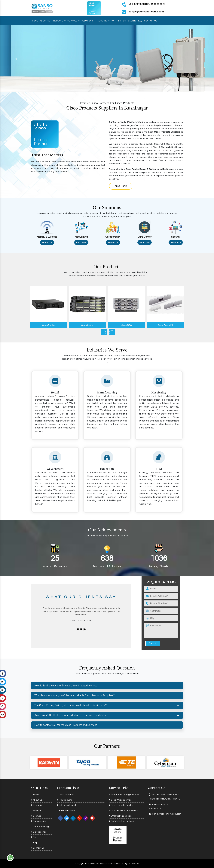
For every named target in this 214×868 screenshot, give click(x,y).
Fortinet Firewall (66, 811)
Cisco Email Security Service (124, 811)
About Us (45, 21)
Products (59, 21)
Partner (116, 21)
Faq (140, 21)
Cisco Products (66, 795)
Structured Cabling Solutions (124, 795)
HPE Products (65, 800)
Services (73, 21)
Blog (34, 837)
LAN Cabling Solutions (121, 816)
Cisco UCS (127, 325)
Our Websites (39, 821)
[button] (16, 59)
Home (35, 21)
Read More (121, 186)
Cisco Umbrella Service (121, 805)
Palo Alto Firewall (66, 805)
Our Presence (39, 832)
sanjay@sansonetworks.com (167, 814)
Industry (103, 21)
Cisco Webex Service (120, 800)
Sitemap (36, 816)
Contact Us (151, 21)
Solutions (88, 21)
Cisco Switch (88, 325)
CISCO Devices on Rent (121, 821)
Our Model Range (41, 827)
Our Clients (130, 21)
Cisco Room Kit (165, 325)
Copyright (80, 864)
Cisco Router (49, 325)
